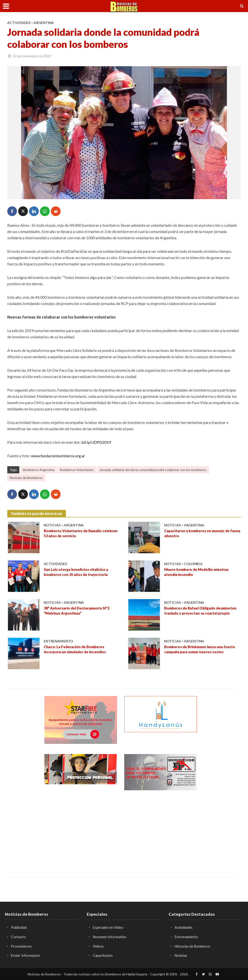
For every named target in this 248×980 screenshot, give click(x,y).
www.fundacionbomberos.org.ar (58, 456)
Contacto (19, 937)
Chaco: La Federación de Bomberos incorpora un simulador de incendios (77, 650)
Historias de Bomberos (194, 946)
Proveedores (22, 946)
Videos (99, 946)
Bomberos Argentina (39, 470)
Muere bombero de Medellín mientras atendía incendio (200, 573)
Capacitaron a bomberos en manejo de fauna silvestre (200, 534)
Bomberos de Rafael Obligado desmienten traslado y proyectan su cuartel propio (198, 614)
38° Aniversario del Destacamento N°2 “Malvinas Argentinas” (79, 611)
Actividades (19, 23)
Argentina (44, 23)
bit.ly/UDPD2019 (96, 442)
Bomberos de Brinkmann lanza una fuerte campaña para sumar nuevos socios (197, 653)
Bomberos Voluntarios (77, 470)
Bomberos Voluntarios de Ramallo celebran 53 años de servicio (76, 534)
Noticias (52, 525)
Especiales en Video (109, 927)
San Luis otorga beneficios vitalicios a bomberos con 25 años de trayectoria (78, 573)
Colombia (193, 564)
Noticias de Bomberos (26, 478)
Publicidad (20, 927)
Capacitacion (104, 955)
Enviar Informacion (27, 955)
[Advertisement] (81, 830)
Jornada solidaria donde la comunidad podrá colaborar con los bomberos (153, 470)
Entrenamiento (58, 641)
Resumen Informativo (111, 937)
